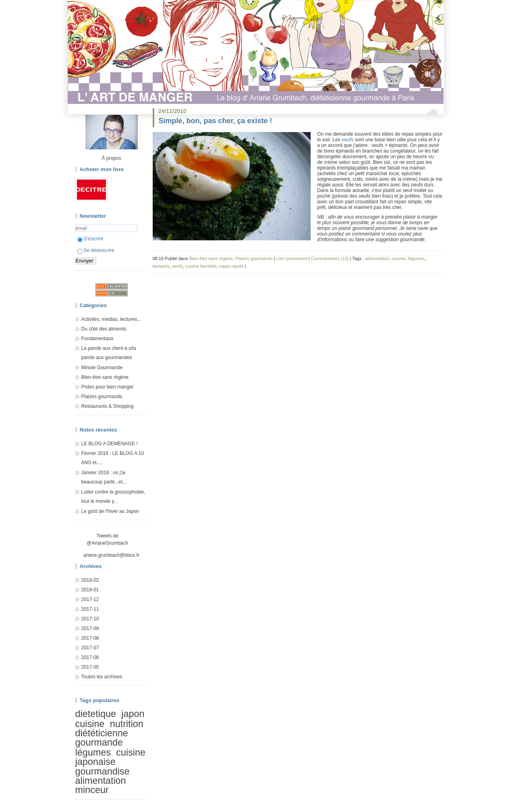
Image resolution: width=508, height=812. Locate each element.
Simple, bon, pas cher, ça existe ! (216, 121)
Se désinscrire (96, 250)
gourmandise (103, 771)
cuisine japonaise (111, 757)
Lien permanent (292, 258)
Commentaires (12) (330, 258)
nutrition (127, 724)
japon (133, 714)
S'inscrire (90, 239)
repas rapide (231, 266)
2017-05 (90, 667)
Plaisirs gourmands (102, 397)
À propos (111, 158)
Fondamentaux (97, 339)
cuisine (90, 724)
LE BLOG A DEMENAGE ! (110, 444)
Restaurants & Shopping (108, 406)
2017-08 (90, 638)
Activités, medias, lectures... (111, 319)
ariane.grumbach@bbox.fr (111, 555)
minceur (92, 790)
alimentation (101, 781)
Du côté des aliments (104, 329)
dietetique (96, 714)
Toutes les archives (102, 677)
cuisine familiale (201, 266)
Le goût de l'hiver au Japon (110, 511)
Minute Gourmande (102, 368)
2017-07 (90, 648)
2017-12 (90, 599)
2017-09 (90, 628)
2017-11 (90, 609)
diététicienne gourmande (102, 738)
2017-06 (90, 657)
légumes (93, 752)
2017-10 (90, 619)
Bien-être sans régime (105, 377)
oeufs (347, 140)
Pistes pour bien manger (108, 387)
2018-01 (90, 590)
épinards (161, 266)
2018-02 (90, 580)
